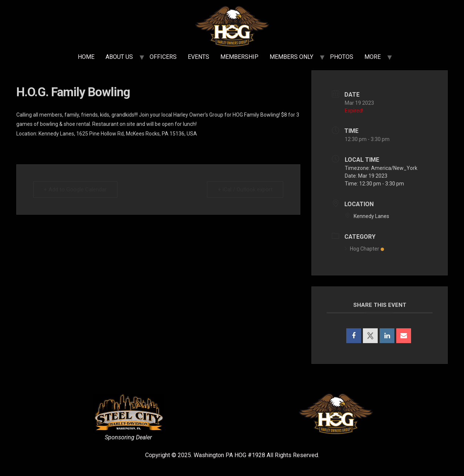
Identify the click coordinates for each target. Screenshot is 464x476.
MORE (373, 57)
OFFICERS (163, 57)
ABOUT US (119, 57)
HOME (86, 57)
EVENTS (198, 57)
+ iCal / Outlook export (245, 190)
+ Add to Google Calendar (76, 190)
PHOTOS (342, 57)
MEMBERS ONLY (291, 57)
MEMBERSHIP (239, 57)
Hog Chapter (364, 249)
